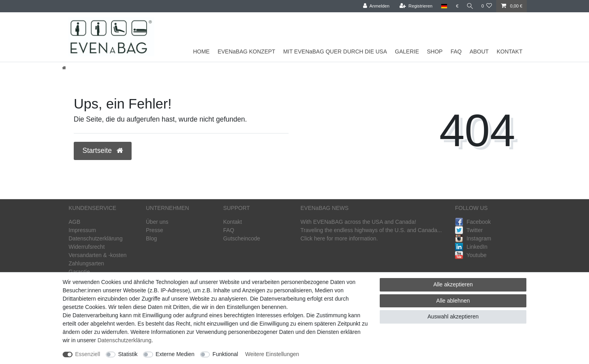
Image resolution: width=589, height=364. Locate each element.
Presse (155, 230)
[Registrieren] (414, 6)
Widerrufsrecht (87, 247)
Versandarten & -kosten (98, 255)
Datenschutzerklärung (96, 238)
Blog (151, 238)
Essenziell (88, 354)
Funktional (225, 354)
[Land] (442, 6)
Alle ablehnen (453, 301)
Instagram (473, 238)
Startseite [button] (103, 151)
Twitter (469, 230)
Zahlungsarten (86, 263)
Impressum (82, 230)
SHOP (435, 51)
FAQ (456, 51)
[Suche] (469, 6)
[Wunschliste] (487, 6)
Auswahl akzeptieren (453, 316)
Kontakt (232, 222)
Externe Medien (175, 354)
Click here (313, 238)
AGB (75, 222)
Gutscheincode (242, 238)
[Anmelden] (374, 6)
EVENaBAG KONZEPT (246, 51)
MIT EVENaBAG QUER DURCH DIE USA (335, 51)
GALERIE (407, 51)
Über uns (157, 222)
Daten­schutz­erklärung (124, 340)
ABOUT (479, 51)
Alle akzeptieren (453, 284)
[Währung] (456, 6)
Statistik (128, 354)
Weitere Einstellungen (272, 354)
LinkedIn (471, 247)
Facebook (473, 222)
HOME (201, 51)
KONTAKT (510, 51)
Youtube (471, 255)
